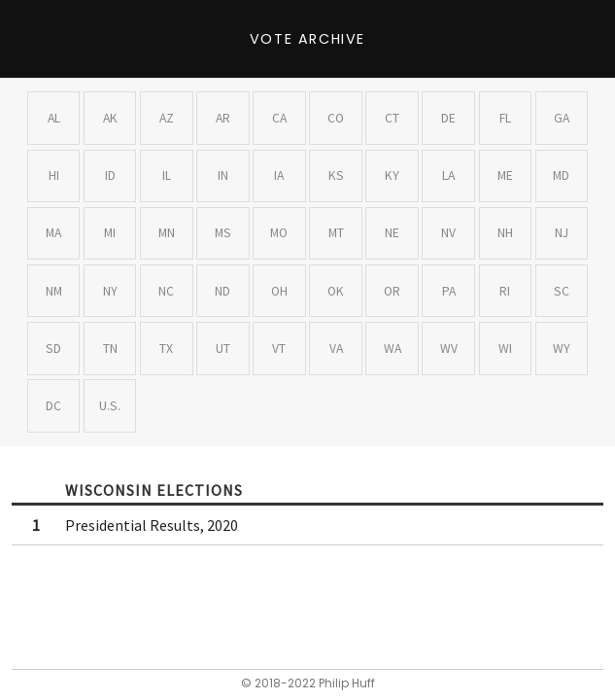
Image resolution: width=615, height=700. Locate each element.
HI (54, 175)
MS (223, 233)
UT (223, 349)
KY (392, 175)
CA (279, 118)
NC (166, 291)
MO (279, 233)
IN (223, 175)
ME (505, 175)
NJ (562, 233)
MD (561, 175)
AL (54, 118)
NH (505, 233)
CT (392, 118)
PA (449, 291)
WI (505, 349)
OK (336, 291)
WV (449, 349)
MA (53, 233)
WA (393, 349)
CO (336, 118)
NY (110, 291)
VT (279, 349)
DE (448, 118)
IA (279, 175)
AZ (167, 118)
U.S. (110, 406)
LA (448, 175)
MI (110, 233)
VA (336, 349)
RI (505, 291)
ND (222, 291)
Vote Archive (307, 39)
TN (110, 349)
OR (392, 291)
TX (166, 349)
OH (279, 291)
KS (336, 175)
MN (167, 233)
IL (167, 175)
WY (562, 349)
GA (562, 118)
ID (110, 175)
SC (562, 291)
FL (505, 118)
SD (53, 349)
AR (223, 118)
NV (448, 233)
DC (53, 406)
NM (54, 291)
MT (336, 233)
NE (392, 233)
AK (110, 118)
